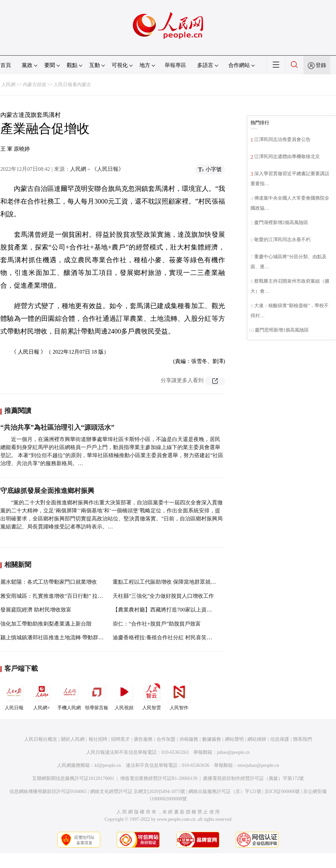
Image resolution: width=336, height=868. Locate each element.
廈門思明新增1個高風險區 (282, 330)
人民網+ (42, 695)
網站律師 (257, 739)
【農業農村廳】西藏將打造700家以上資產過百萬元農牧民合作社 (189, 610)
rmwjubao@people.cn (258, 765)
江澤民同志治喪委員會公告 (282, 139)
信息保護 (280, 739)
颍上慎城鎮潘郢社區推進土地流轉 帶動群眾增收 (57, 637)
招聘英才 (120, 739)
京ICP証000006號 (282, 791)
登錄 (321, 65)
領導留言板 (97, 695)
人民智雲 (152, 695)
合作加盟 (166, 739)
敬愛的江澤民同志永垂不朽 (282, 240)
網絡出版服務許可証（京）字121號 (225, 791)
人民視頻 (124, 695)
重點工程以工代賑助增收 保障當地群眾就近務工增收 (175, 582)
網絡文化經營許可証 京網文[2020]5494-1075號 (138, 791)
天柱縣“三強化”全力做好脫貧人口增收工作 (163, 596)
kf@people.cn (108, 765)
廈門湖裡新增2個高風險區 (281, 223)
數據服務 (212, 739)
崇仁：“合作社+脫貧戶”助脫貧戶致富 (157, 624)
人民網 (8, 85)
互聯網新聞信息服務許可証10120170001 (73, 778)
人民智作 (179, 695)
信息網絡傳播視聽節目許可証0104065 (48, 791)
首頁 (6, 65)
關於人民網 (73, 739)
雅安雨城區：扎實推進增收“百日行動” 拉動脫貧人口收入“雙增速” (78, 596)
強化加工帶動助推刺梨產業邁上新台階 (46, 624)
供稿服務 (189, 739)
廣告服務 (143, 739)
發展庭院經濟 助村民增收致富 (36, 610)
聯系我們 (302, 739)
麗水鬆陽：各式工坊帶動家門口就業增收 (49, 582)
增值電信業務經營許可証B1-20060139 (159, 778)
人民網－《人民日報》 (97, 169)
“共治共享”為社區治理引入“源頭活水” (57, 427)
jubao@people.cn (233, 752)
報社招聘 (98, 739)
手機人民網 (69, 695)
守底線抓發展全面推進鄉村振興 (47, 491)
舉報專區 (175, 65)
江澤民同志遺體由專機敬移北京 (287, 157)
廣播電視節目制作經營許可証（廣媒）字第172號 (253, 778)
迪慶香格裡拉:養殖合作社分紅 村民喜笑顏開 (165, 637)
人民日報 (14, 695)
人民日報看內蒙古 (72, 85)
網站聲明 (234, 739)
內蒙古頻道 (35, 85)
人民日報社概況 (41, 739)
